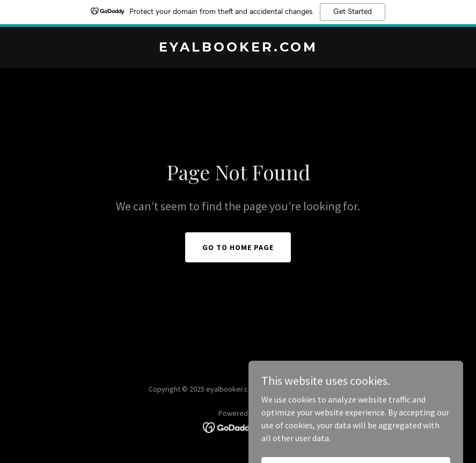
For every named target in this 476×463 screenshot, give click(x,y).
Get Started (353, 12)
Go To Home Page (238, 247)
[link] (238, 48)
